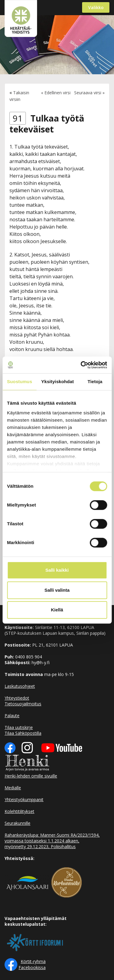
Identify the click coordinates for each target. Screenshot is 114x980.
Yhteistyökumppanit (24, 799)
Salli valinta (57, 590)
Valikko (96, 7)
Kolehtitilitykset (19, 811)
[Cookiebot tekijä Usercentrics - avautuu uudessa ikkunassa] (81, 365)
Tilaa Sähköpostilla (23, 733)
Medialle (13, 788)
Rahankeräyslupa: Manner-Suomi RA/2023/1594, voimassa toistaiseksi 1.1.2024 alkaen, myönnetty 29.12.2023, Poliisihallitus (52, 841)
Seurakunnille (17, 823)
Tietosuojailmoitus (23, 704)
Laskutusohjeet (20, 686)
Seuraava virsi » (89, 93)
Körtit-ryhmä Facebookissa (32, 964)
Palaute (12, 716)
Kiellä (57, 610)
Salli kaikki (57, 570)
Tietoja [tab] (95, 381)
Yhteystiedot (17, 698)
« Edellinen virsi (56, 93)
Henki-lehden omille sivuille (31, 776)
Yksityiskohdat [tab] (58, 381)
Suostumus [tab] (20, 381)
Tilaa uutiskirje (19, 727)
